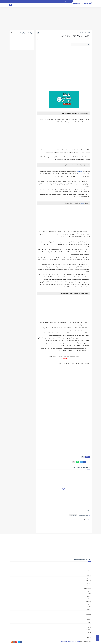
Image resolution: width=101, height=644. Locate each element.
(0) (38, 39)
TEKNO (88, 638)
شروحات (88, 604)
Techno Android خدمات (84, 635)
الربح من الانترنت (86, 573)
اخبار (89, 570)
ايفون (88, 583)
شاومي (88, 601)
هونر (89, 622)
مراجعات (88, 614)
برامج (81, 33)
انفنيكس (88, 580)
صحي (83, 203)
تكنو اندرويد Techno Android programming (77, 3)
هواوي (88, 620)
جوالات (88, 591)
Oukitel (88, 630)
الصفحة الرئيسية (68, 1)
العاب (88, 575)
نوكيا (89, 617)
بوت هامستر (87, 588)
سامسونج (88, 599)
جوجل (88, 593)
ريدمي (88, 596)
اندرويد (88, 578)
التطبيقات (80, 171)
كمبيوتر (88, 607)
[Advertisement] (51, 19)
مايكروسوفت (87, 612)
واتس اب (88, 625)
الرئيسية (88, 33)
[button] (85, 462)
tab (89, 632)
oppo (89, 627)
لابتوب (88, 609)
